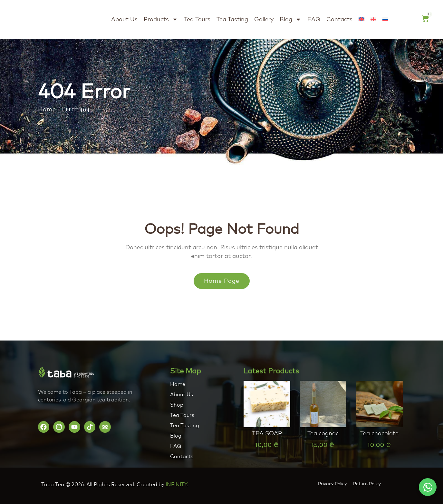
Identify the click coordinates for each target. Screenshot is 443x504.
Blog (290, 19)
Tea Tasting (232, 19)
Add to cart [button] (267, 459)
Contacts (339, 19)
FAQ (314, 19)
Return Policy (367, 484)
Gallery (264, 19)
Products (161, 19)
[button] (428, 487)
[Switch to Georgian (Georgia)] (373, 19)
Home (47, 109)
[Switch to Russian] (385, 19)
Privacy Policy (332, 484)
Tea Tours (197, 19)
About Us (124, 19)
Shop (177, 405)
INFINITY (176, 484)
